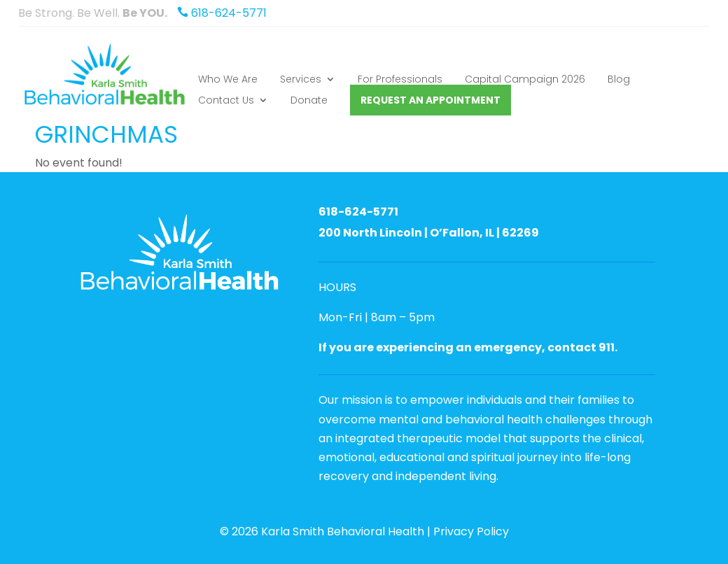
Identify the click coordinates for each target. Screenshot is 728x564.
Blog (619, 80)
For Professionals (400, 80)
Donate (309, 101)
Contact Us (226, 101)
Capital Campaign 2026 (525, 80)
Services (301, 80)
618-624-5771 (218, 13)
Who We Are (228, 80)
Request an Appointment (430, 100)
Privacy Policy (471, 531)
